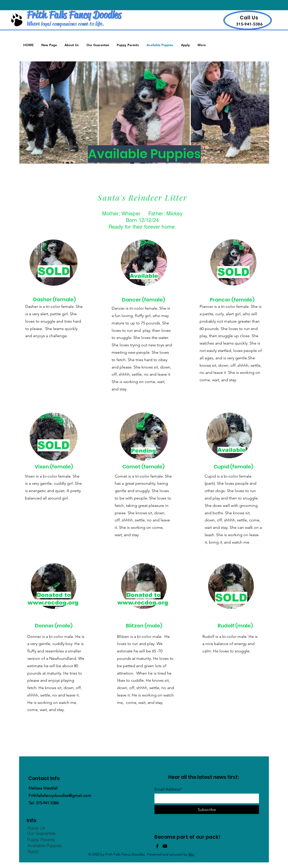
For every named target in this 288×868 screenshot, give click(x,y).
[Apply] (33, 851)
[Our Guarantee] (41, 833)
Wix (191, 854)
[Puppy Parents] (41, 840)
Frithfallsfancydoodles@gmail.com (60, 795)
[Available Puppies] (45, 846)
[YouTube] (165, 846)
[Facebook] (157, 846)
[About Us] (36, 828)
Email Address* (168, 789)
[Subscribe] (207, 810)
